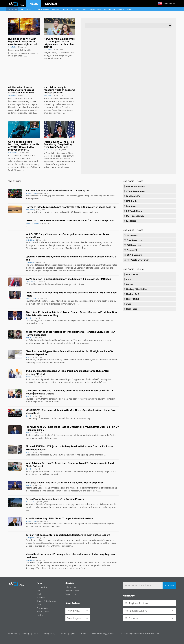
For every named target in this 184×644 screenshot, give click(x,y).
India (62, 164)
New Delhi (51, 153)
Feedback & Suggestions (103, 634)
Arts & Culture (110, 9)
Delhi (47, 438)
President (66, 107)
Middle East (34, 268)
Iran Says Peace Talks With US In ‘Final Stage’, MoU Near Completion (65, 483)
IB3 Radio (131, 221)
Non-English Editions (136, 611)
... (24, 56)
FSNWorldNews (134, 211)
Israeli (60, 524)
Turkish (29, 540)
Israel (70, 507)
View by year (74, 618)
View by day (74, 611)
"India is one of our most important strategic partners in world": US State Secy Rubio (71, 294)
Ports (50, 284)
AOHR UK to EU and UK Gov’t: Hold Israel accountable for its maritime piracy (70, 221)
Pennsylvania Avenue (77, 320)
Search (51, 4)
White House (107, 320)
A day (28, 504)
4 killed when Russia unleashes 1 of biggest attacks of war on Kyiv (21, 90)
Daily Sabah (12, 95)
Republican (66, 546)
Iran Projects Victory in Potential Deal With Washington (58, 191)
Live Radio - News (133, 181)
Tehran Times (30, 282)
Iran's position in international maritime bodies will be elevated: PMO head (68, 279)
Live (22, 9)
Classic (130, 284)
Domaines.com (72, 591)
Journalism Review (42, 9)
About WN (13, 634)
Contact (63, 634)
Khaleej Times (81, 248)
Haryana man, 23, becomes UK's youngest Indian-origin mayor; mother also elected (59, 43)
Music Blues (132, 275)
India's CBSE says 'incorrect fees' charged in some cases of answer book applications (67, 236)
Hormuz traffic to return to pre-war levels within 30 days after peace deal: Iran (71, 207)
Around (29, 360)
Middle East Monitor (33, 223)
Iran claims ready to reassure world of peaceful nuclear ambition (59, 90)
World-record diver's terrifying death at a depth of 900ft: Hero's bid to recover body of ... (23, 146)
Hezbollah (82, 507)
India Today (12, 47)
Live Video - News (133, 230)
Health (121, 9)
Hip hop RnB (133, 294)
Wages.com (71, 594)
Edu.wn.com (71, 587)
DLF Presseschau (135, 216)
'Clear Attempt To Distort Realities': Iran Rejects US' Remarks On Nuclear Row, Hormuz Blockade (70, 333)
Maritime (62, 284)
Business (56, 9)
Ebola (47, 474)
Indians (47, 167)
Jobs (73, 634)
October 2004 (28, 155)
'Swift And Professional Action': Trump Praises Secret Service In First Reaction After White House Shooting (71, 314)
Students (84, 634)
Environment (96, 9)
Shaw (16, 158)
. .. (20, 170)
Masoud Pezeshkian (53, 110)
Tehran (77, 340)
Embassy (35, 340)
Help (36, 634)
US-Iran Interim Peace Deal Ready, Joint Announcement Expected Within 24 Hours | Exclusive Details (69, 392)
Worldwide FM (133, 196)
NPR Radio (132, 201)
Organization (72, 284)
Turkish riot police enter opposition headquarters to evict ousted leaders (68, 535)
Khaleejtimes (30, 240)
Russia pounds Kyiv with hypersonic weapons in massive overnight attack (23, 41)
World (29, 9)
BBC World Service (136, 187)
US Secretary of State (83, 268)
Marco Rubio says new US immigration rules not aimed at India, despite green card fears (70, 556)
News (34, 4)
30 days (74, 212)
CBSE (34, 242)
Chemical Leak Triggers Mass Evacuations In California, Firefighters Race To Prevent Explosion (69, 353)
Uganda (109, 471)
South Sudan (31, 474)
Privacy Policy (49, 634)
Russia (11, 50)
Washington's (67, 379)
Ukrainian (13, 107)
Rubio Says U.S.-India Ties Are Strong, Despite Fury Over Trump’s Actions (59, 145)
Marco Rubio (50, 156)
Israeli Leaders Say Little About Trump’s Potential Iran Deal (59, 518)
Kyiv (24, 50)
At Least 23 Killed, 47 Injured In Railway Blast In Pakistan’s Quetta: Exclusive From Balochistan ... (69, 448)
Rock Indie (132, 309)
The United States (34, 265)
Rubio (28, 379)
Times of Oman (31, 298)
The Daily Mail (13, 152)
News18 (28, 318)
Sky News (131, 206)
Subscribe (169, 585)
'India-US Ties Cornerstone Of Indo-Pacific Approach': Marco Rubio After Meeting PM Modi (68, 372)
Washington (48, 343)
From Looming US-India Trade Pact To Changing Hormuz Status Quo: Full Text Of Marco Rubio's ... (72, 428)
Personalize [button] (167, 4)
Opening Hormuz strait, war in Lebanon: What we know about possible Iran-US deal (71, 258)
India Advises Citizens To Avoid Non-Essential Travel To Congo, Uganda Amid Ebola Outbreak (70, 465)
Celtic (129, 280)
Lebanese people (108, 504)
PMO (82, 284)
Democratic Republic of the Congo (88, 471)
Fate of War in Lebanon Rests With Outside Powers (55, 499)
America (57, 565)
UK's (72, 53)
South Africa (14, 170)
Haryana (48, 53)
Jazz (129, 304)
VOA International (135, 191)
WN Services (131, 618)
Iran (46, 98)
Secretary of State (65, 153)
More (129, 9)
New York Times (49, 150)
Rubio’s (58, 340)
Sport (85, 9)
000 (38, 360)
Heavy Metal (133, 299)
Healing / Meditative (137, 289)
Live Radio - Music (133, 269)
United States (63, 167)
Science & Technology (71, 9)
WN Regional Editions (136, 603)
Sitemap (26, 634)
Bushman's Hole (30, 167)
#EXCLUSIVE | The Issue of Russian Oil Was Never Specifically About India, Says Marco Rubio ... (71, 412)
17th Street (58, 320)
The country (78, 245)
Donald (82, 271)
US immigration (52, 562)
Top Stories (12, 9)
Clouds (29, 546)
